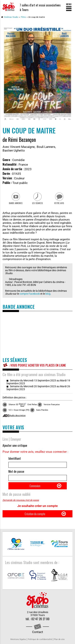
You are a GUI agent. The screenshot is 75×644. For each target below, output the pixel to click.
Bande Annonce (16, 203)
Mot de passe (16, 471)
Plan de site (59, 639)
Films (23, 17)
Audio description (18, 416)
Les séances (37, 203)
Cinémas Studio (11, 17)
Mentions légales (18, 639)
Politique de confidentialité (40, 639)
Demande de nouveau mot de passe (21, 500)
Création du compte (35, 514)
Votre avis (59, 203)
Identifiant (15, 458)
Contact (38, 632)
